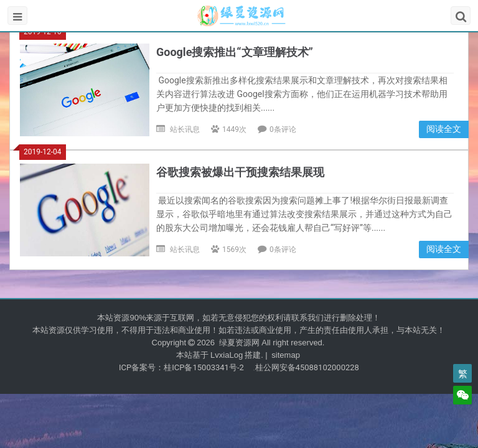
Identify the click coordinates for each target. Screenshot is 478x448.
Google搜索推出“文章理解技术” (235, 52)
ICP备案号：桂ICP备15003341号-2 (181, 367)
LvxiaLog (227, 355)
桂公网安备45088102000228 (307, 367)
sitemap (286, 355)
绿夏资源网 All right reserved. (270, 343)
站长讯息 (185, 129)
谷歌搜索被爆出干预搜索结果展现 (240, 172)
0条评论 (283, 129)
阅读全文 (444, 129)
